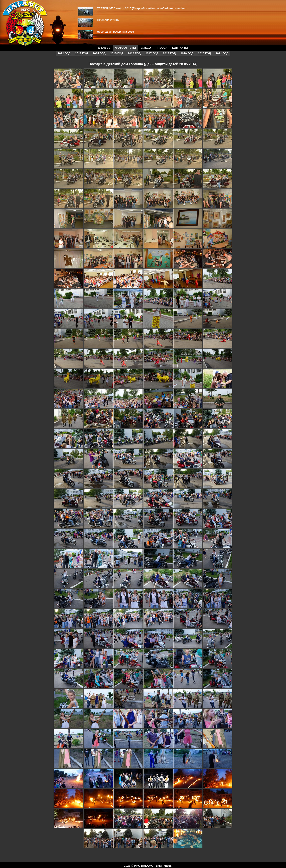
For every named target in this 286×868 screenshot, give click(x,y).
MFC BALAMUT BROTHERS (153, 866)
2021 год (222, 53)
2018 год (169, 53)
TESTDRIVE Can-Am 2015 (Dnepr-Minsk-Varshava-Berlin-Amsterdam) (142, 8)
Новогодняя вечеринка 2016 (115, 32)
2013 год (81, 53)
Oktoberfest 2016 (108, 20)
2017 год (152, 53)
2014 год (99, 53)
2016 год (134, 53)
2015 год (117, 53)
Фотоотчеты (125, 48)
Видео (146, 48)
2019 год (187, 53)
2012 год (64, 53)
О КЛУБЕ (104, 48)
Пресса (161, 48)
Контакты (180, 48)
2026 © (129, 866)
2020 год (204, 53)
